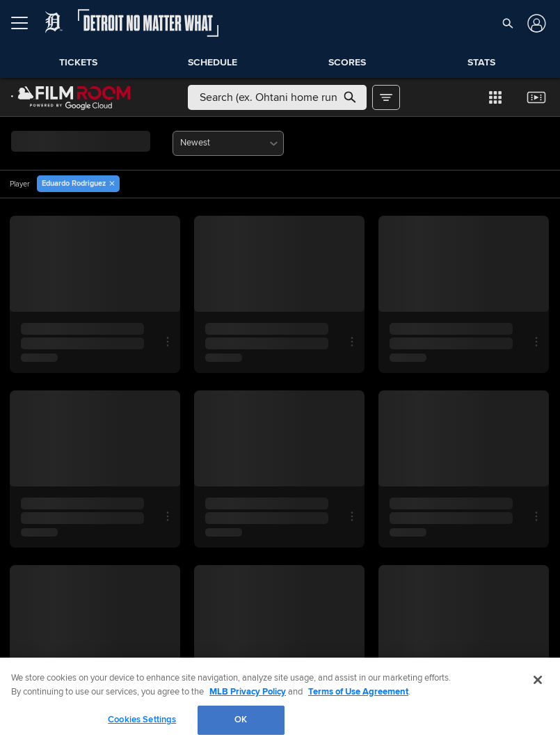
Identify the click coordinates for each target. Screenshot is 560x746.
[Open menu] (25, 23)
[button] (508, 23)
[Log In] (535, 23)
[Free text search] (277, 97)
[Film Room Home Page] (71, 97)
